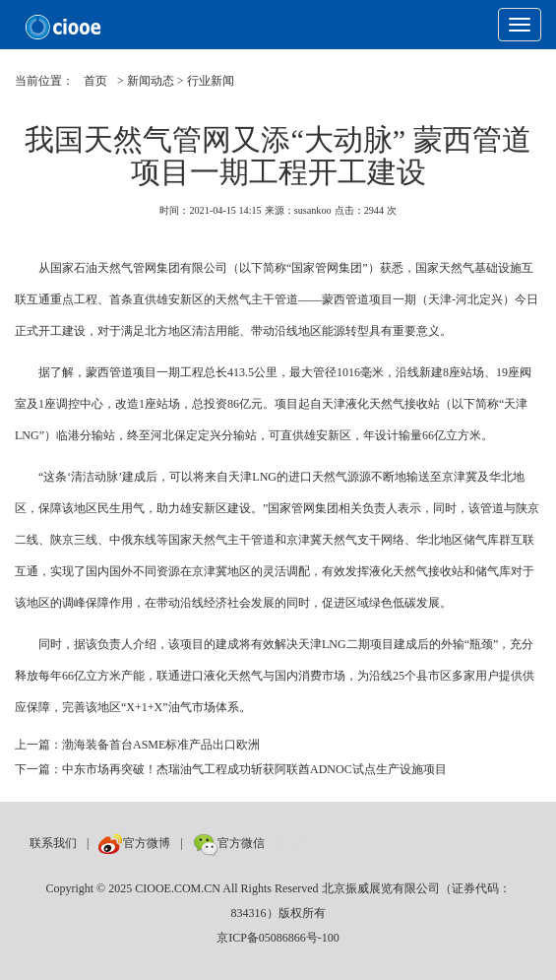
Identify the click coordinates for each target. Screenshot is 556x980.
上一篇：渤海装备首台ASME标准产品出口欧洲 (137, 745)
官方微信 (229, 843)
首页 (95, 81)
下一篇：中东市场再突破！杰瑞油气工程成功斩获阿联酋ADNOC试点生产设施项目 (231, 769)
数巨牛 (292, 843)
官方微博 (134, 843)
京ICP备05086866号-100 (278, 938)
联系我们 (53, 843)
